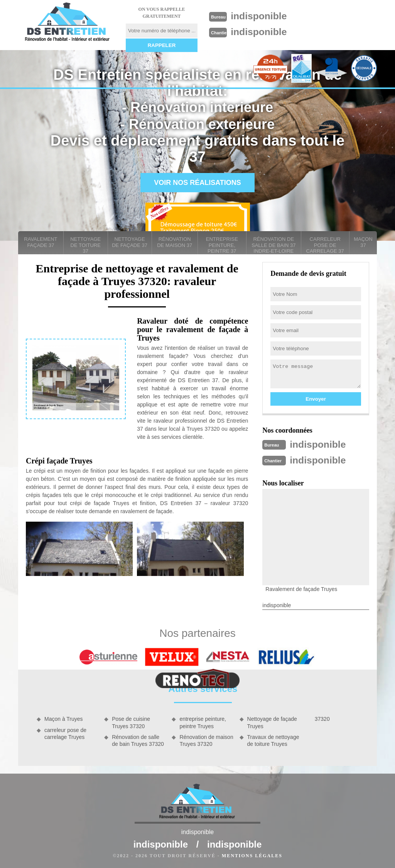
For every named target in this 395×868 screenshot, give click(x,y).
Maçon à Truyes (64, 718)
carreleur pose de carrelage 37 (325, 245)
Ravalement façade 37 (41, 242)
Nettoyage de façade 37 (130, 242)
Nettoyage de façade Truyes (272, 722)
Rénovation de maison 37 (175, 242)
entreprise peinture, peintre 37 (222, 245)
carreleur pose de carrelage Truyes (65, 733)
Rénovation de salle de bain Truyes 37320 (138, 740)
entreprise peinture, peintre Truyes (203, 722)
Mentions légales (252, 855)
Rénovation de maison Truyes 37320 (206, 740)
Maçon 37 (363, 242)
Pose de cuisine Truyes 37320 (131, 722)
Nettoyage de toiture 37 (85, 245)
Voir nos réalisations (197, 183)
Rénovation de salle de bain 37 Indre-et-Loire (273, 245)
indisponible (261, 16)
